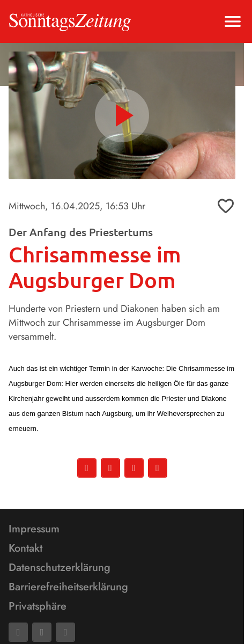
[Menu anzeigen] (233, 21)
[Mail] (42, 632)
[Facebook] (18, 632)
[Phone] (65, 632)
